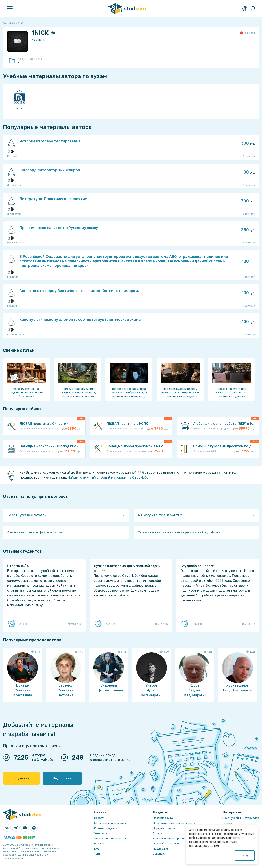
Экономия (101, 833)
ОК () (244, 856)
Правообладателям (166, 844)
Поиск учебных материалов (241, 818)
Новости (100, 818)
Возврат (158, 833)
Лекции (227, 823)
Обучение (21, 778)
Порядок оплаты (164, 828)
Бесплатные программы (110, 823)
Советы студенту (106, 828)
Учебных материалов (32, 61)
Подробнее (62, 778)
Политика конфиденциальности (174, 823)
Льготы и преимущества (110, 838)
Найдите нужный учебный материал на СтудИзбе (108, 477)
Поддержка (161, 849)
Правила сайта (163, 818)
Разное (99, 844)
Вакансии (159, 854)
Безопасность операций (169, 838)
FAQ (97, 849)
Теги (97, 854)
